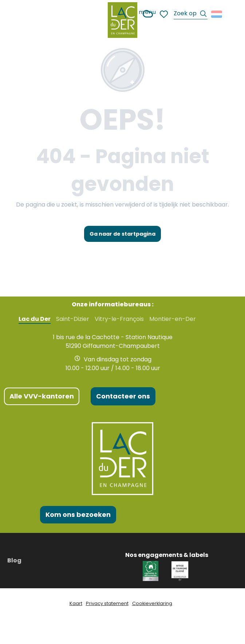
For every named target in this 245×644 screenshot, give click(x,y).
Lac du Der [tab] (35, 319)
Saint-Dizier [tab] (73, 319)
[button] (191, 14)
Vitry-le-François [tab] (119, 319)
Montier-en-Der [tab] (173, 319)
